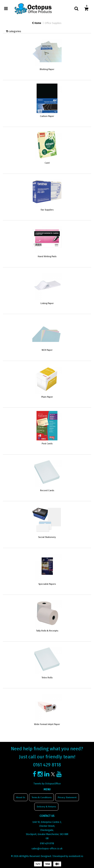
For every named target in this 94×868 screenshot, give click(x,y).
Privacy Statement (67, 797)
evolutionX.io (76, 856)
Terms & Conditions (42, 797)
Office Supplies (53, 23)
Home (37, 23)
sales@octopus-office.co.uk (47, 849)
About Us (21, 797)
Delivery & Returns (46, 807)
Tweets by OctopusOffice (47, 784)
